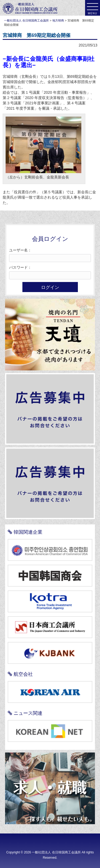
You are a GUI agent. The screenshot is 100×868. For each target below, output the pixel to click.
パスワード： (20, 267)
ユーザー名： (20, 250)
